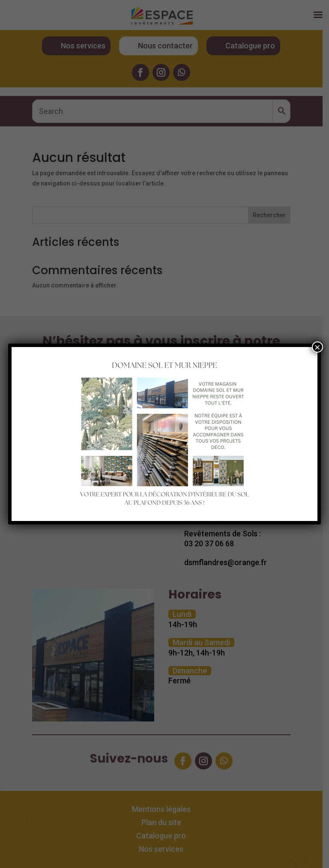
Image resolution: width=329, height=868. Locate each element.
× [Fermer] (317, 347)
